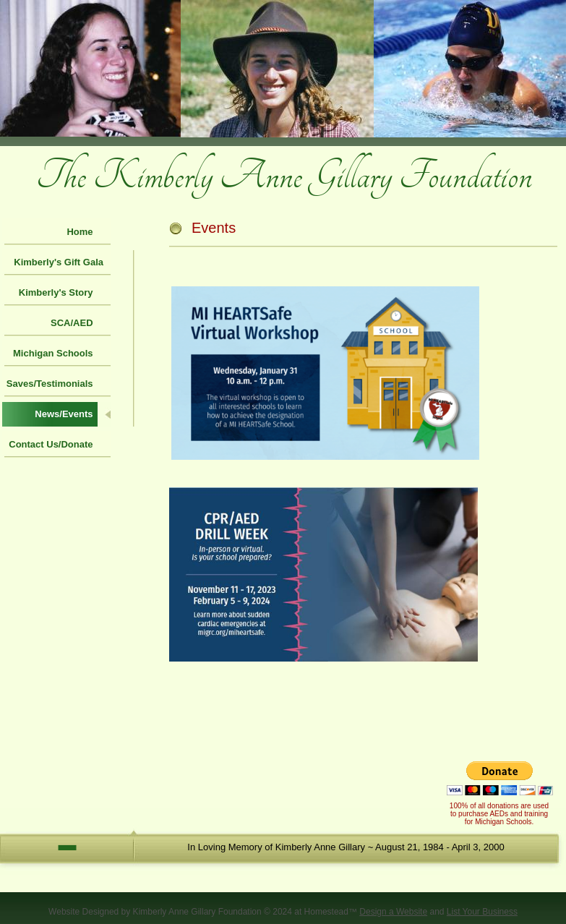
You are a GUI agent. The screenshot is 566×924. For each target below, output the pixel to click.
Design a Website (393, 912)
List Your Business (482, 912)
